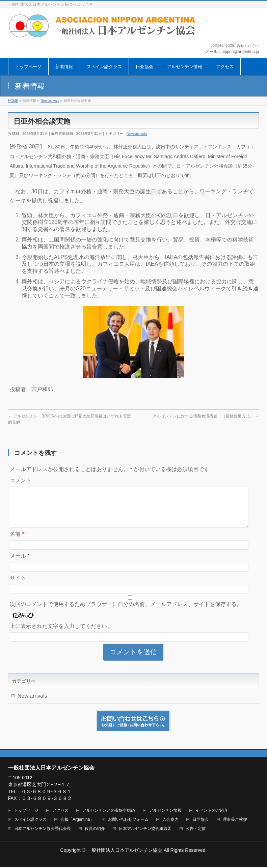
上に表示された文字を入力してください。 (61, 634)
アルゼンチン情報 (165, 812)
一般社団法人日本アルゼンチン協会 (125, 851)
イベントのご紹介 (212, 812)
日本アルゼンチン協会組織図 (145, 830)
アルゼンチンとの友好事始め (109, 812)
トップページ (26, 812)
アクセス (60, 812)
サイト (18, 586)
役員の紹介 (95, 830)
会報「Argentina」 (77, 821)
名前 (17, 542)
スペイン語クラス (30, 821)
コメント (21, 480)
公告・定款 (196, 830)
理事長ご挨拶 (235, 821)
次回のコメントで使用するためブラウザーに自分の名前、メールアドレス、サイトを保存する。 (126, 612)
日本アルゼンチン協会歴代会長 (43, 830)
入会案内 (170, 821)
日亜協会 (201, 821)
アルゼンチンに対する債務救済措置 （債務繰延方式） (206, 416)
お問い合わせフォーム (128, 821)
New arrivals (137, 134)
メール (20, 564)
